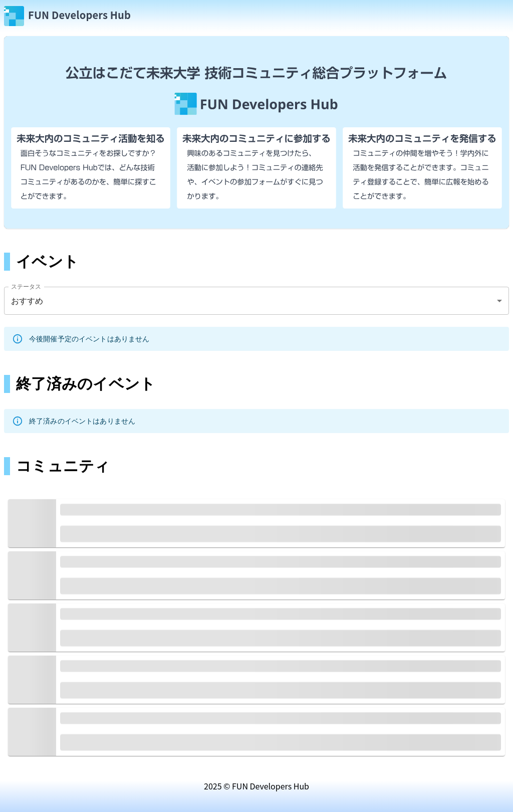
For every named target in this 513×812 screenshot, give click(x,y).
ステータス (26, 287)
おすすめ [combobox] (27, 301)
